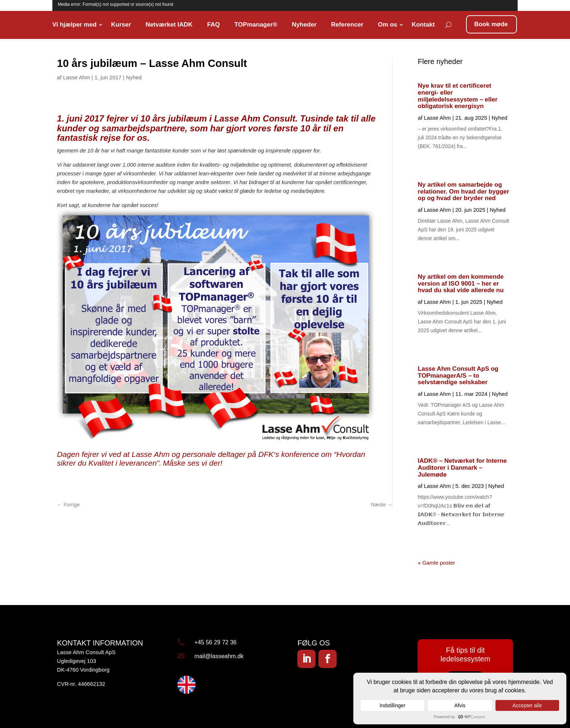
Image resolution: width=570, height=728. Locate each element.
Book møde (491, 24)
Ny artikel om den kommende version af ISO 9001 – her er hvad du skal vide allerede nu (461, 283)
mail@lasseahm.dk (219, 656)
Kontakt (423, 25)
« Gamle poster (436, 563)
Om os (388, 25)
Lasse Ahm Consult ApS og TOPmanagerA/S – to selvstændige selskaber (458, 375)
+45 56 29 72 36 (216, 642)
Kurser (121, 25)
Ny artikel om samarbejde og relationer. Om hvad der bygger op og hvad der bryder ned (463, 191)
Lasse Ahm (76, 77)
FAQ (214, 25)
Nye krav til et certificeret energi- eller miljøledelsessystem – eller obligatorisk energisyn (457, 96)
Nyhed (134, 77)
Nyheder (304, 25)
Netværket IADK (169, 25)
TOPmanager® (256, 25)
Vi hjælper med (75, 25)
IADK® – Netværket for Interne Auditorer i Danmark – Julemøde (462, 468)
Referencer (347, 25)
